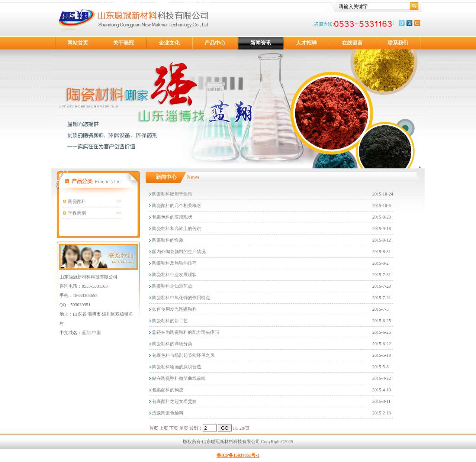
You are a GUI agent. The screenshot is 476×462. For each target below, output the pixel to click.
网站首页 (78, 43)
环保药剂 (77, 213)
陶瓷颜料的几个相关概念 (176, 206)
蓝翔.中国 (91, 333)
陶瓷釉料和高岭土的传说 (176, 229)
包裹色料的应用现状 (172, 217)
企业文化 (169, 43)
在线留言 (352, 43)
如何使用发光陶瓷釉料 (174, 309)
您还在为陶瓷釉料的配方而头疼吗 (185, 332)
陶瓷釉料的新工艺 (169, 321)
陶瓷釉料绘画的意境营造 (176, 367)
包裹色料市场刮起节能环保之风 (183, 355)
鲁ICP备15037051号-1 (238, 455)
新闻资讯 (261, 43)
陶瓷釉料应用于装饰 (172, 194)
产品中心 (215, 43)
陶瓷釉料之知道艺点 (172, 286)
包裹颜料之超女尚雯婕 (174, 401)
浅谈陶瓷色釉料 (167, 413)
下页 (174, 428)
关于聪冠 (123, 43)
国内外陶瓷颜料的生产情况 (178, 252)
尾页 (184, 428)
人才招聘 (306, 43)
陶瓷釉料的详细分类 (172, 344)
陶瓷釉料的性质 (167, 240)
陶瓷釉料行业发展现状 (174, 275)
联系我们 (398, 43)
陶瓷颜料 (77, 201)
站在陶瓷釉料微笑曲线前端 (178, 378)
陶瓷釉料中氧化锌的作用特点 (181, 298)
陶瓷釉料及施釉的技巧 (174, 263)
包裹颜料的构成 (167, 390)
